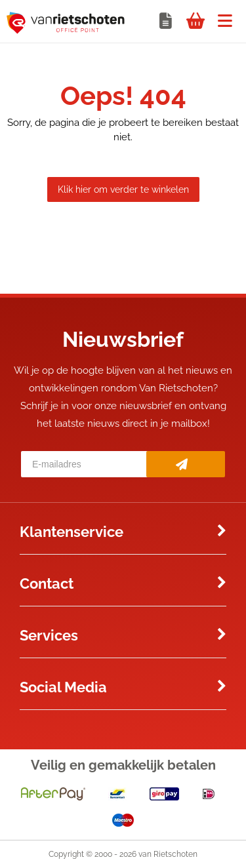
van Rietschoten (168, 854)
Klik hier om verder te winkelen (123, 189)
